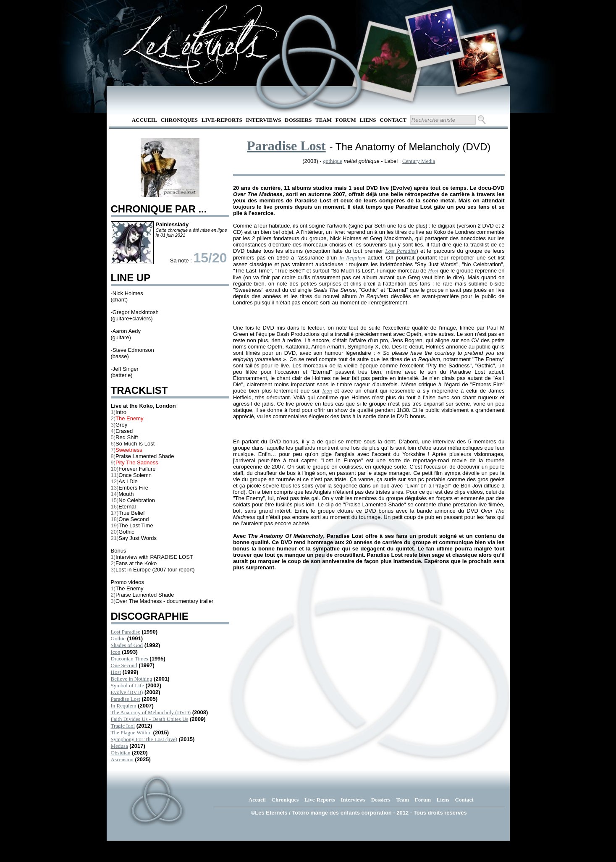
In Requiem (124, 706)
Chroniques (179, 120)
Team (324, 120)
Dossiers (298, 120)
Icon (116, 652)
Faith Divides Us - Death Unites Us (150, 719)
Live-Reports (222, 120)
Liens (368, 120)
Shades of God (127, 645)
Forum (346, 120)
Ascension (122, 759)
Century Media (419, 161)
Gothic (118, 638)
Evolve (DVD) (127, 692)
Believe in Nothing (132, 679)
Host (116, 672)
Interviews (263, 120)
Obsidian (121, 753)
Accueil (144, 120)
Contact (393, 120)
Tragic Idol (123, 726)
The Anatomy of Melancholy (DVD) (151, 712)
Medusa (119, 746)
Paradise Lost (126, 699)
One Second (124, 665)
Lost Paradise (126, 632)
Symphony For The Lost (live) (144, 739)
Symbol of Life (127, 685)
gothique (333, 161)
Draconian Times (130, 659)
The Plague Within (131, 732)
